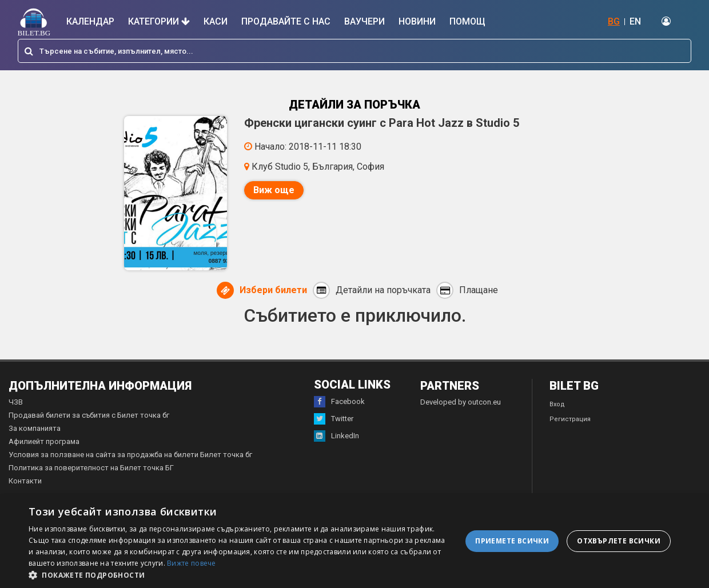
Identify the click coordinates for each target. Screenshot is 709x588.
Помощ (467, 21)
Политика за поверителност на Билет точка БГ (91, 468)
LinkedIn (336, 436)
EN (635, 21)
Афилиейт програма (44, 441)
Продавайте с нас (286, 21)
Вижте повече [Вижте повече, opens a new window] (192, 563)
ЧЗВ (16, 402)
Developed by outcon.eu (461, 402)
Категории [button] (159, 21)
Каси (216, 21)
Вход (557, 404)
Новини (417, 21)
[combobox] (354, 51)
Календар (90, 21)
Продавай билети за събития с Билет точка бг (89, 415)
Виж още (274, 190)
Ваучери (365, 21)
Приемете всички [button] (512, 541)
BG (614, 21)
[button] (239, 574)
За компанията (35, 428)
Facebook (339, 402)
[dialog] (354, 541)
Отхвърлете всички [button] (619, 541)
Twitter (334, 419)
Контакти (25, 481)
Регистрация (570, 419)
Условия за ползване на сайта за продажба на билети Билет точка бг (130, 455)
